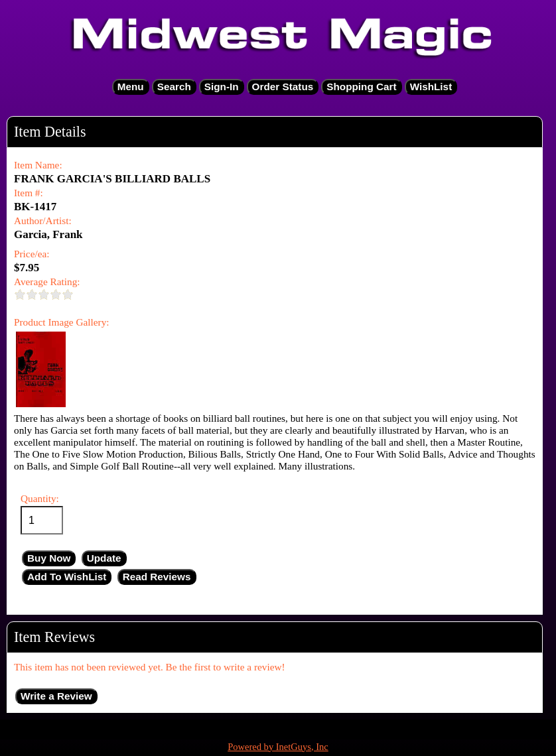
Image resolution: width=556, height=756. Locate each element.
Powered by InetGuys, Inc (278, 747)
